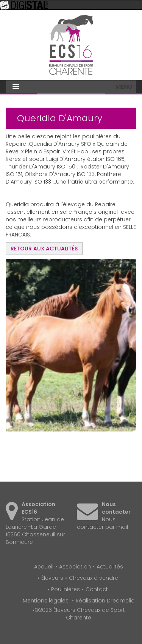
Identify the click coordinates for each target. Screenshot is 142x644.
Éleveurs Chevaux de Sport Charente (71, 45)
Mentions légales (46, 601)
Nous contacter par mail (102, 523)
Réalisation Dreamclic (105, 601)
